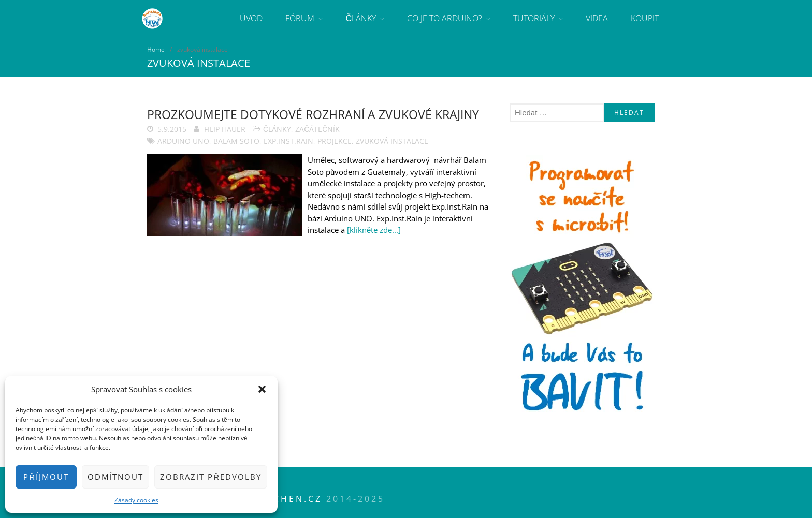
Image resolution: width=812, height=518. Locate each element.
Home (156, 49)
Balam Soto (236, 141)
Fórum (300, 18)
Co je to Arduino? (445, 18)
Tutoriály (534, 18)
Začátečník (317, 129)
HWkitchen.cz (280, 499)
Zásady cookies (136, 500)
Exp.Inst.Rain (288, 141)
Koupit (645, 18)
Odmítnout (115, 477)
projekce (335, 141)
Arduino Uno (183, 141)
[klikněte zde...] (374, 230)
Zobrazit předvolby (211, 477)
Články (361, 18)
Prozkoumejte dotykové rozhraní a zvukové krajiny (313, 114)
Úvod (251, 18)
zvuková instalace (392, 141)
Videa (597, 18)
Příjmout (46, 477)
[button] (262, 389)
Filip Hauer (225, 129)
